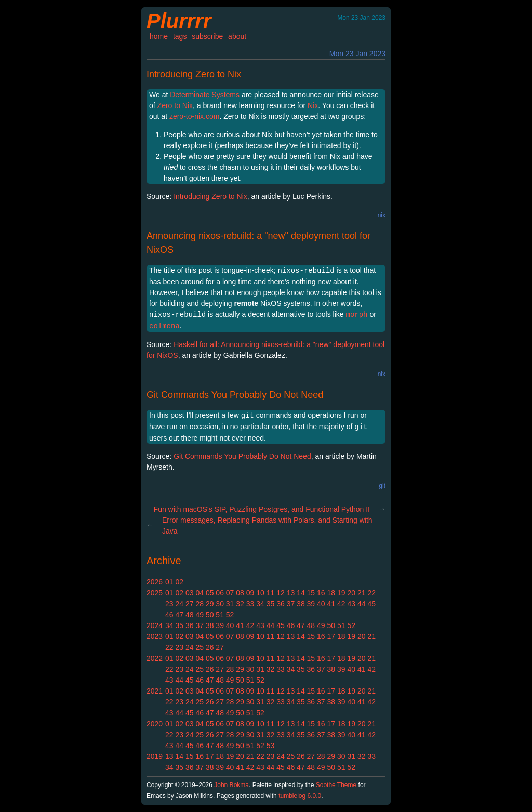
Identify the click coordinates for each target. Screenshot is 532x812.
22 (371, 593)
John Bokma (231, 785)
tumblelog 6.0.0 (300, 796)
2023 (155, 636)
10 (260, 593)
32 (240, 604)
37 (291, 604)
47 (179, 615)
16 (321, 593)
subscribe (207, 36)
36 (281, 604)
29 (210, 604)
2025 (155, 593)
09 (250, 593)
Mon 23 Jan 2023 (357, 54)
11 (271, 593)
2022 (155, 658)
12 (281, 593)
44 (362, 604)
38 (301, 604)
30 (220, 604)
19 (341, 593)
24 (179, 604)
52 (230, 615)
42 (341, 604)
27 (190, 604)
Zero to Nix (175, 105)
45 (371, 604)
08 (240, 593)
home (159, 36)
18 (331, 593)
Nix (313, 105)
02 (179, 582)
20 (351, 593)
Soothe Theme (336, 785)
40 (321, 604)
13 (291, 593)
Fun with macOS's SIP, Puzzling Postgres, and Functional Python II (262, 509)
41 (331, 604)
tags (180, 36)
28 (199, 604)
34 (260, 604)
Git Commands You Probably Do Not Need (235, 395)
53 (271, 746)
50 (210, 615)
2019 (155, 756)
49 (199, 615)
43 (351, 604)
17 (331, 636)
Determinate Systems (205, 95)
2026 (155, 582)
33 (250, 604)
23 (169, 604)
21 (362, 593)
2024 (155, 625)
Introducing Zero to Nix (194, 74)
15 (311, 593)
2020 (155, 724)
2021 (155, 691)
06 (220, 593)
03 (190, 593)
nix (382, 215)
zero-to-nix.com (194, 116)
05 (210, 593)
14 (301, 593)
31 (230, 604)
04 (199, 593)
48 (190, 615)
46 (169, 615)
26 (210, 647)
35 (271, 604)
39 (311, 604)
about (237, 36)
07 (230, 593)
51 (220, 615)
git (382, 486)
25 (199, 647)
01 (169, 582)
